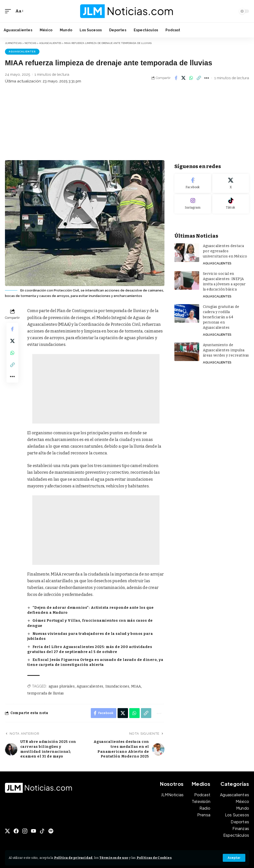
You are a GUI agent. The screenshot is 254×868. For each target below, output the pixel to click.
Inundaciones (117, 686)
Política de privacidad (73, 858)
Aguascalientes (22, 52)
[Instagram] (193, 204)
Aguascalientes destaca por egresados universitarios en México (225, 251)
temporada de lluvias (46, 693)
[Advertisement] (127, 123)
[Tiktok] (231, 204)
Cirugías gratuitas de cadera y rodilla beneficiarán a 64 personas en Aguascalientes (221, 317)
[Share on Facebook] (176, 78)
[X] (231, 183)
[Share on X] (184, 78)
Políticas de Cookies (154, 858)
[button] (234, 858)
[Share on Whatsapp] (191, 78)
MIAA (136, 686)
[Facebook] (193, 183)
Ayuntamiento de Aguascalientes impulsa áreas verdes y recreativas (226, 350)
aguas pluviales (62, 686)
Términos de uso (114, 858)
